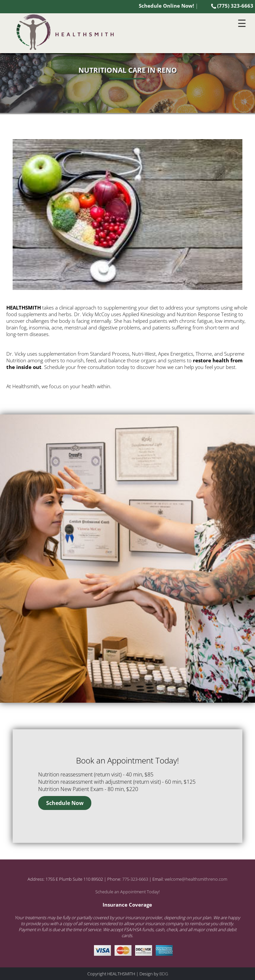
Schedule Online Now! (166, 6)
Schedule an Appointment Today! (127, 892)
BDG (164, 974)
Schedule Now (65, 803)
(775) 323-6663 (232, 6)
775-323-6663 (135, 879)
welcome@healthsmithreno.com (196, 879)
